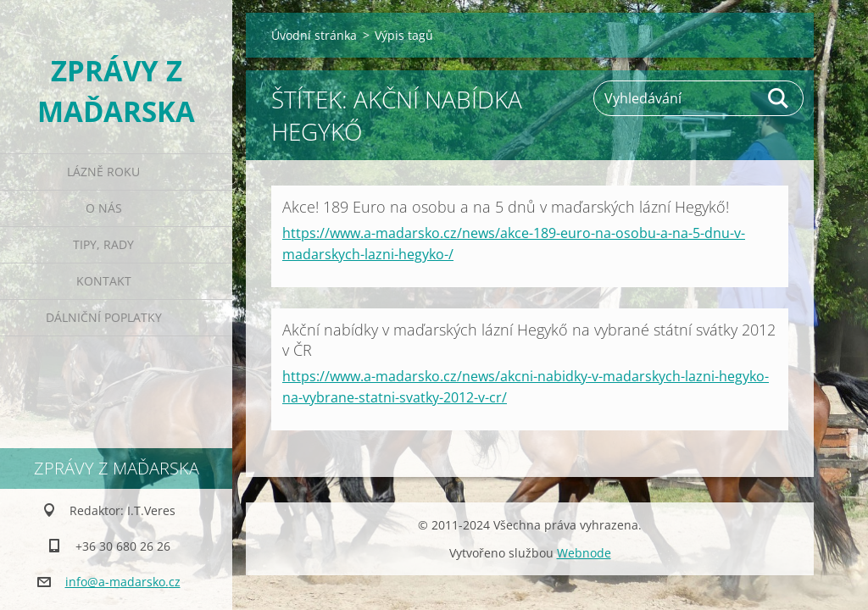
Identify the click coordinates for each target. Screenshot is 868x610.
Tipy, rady (103, 244)
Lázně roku (103, 172)
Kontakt (104, 281)
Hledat (779, 98)
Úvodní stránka (314, 35)
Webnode (584, 553)
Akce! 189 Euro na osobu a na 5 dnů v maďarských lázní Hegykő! (506, 207)
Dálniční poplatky (104, 317)
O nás (104, 208)
